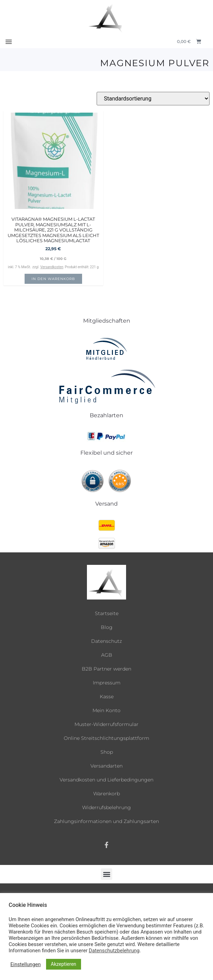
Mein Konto (106, 710)
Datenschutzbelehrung (114, 951)
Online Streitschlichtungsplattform (106, 738)
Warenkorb (106, 794)
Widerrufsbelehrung (106, 807)
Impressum (107, 683)
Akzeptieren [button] (64, 964)
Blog (107, 627)
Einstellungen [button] (26, 964)
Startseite (107, 613)
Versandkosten (52, 267)
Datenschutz (106, 641)
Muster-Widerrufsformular (106, 724)
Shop (107, 752)
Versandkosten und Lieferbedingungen (106, 780)
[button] (9, 42)
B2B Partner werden (106, 669)
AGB (107, 655)
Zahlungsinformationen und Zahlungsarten (106, 821)
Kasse (107, 697)
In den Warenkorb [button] (53, 279)
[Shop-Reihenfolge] (153, 99)
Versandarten (106, 766)
